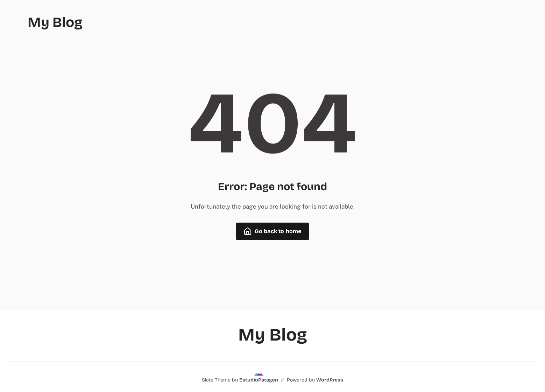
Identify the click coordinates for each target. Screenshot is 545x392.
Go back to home (272, 231)
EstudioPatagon (259, 380)
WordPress (330, 380)
